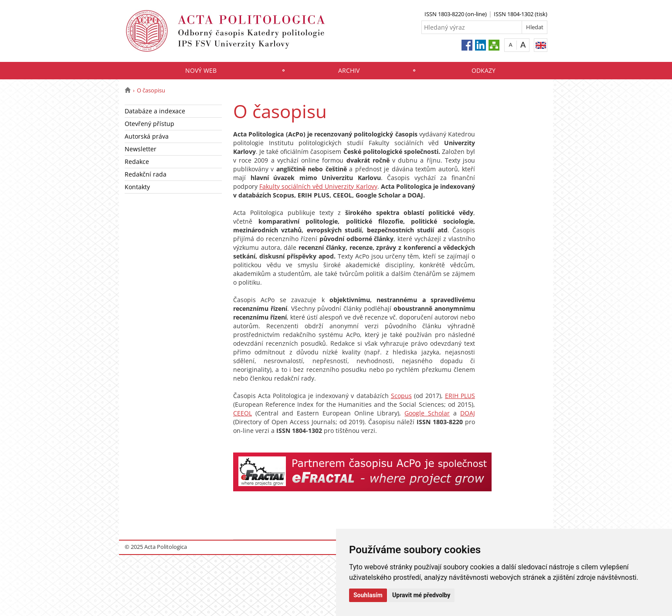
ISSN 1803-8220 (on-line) (456, 14)
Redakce (137, 162)
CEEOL (243, 413)
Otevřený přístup (149, 124)
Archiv (349, 70)
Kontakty (137, 187)
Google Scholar (427, 413)
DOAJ (468, 413)
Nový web (201, 70)
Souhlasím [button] (368, 595)
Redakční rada (146, 174)
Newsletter (141, 149)
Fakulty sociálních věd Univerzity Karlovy (318, 186)
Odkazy (484, 70)
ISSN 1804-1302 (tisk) (521, 14)
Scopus (401, 396)
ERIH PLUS (460, 396)
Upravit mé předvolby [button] (421, 595)
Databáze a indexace (155, 111)
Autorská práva (147, 136)
